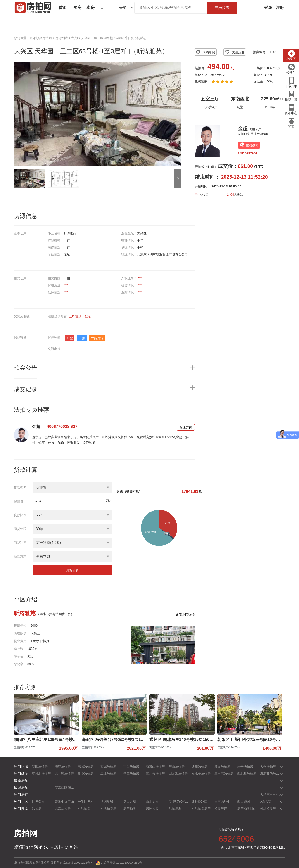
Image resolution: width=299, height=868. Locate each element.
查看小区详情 (185, 615)
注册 (280, 8)
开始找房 (222, 8)
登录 (268, 8)
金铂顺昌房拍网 (41, 38)
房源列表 (62, 38)
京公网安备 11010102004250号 (122, 863)
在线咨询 (186, 427)
